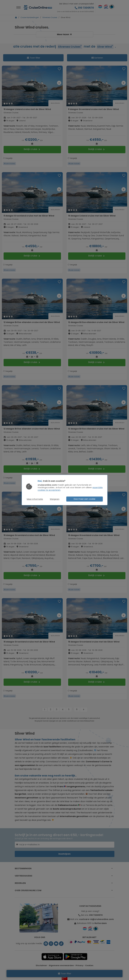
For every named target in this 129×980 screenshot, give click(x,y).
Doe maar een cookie (85, 499)
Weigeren (55, 499)
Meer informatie (35, 499)
